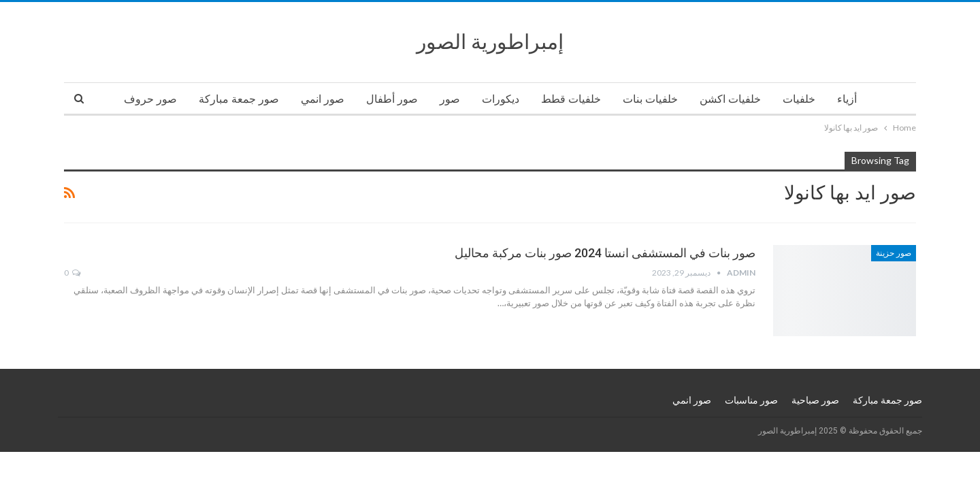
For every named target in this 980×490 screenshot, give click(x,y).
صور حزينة (894, 253)
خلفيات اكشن (730, 99)
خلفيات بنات (650, 99)
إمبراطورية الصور (490, 42)
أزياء (847, 99)
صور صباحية (815, 400)
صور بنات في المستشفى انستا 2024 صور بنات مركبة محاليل (605, 253)
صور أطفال (392, 99)
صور (450, 99)
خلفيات (799, 99)
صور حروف (150, 99)
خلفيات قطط (571, 99)
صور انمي (323, 99)
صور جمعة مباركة (239, 99)
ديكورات (501, 99)
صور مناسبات (751, 400)
